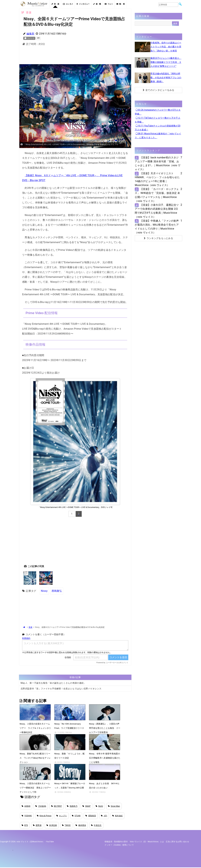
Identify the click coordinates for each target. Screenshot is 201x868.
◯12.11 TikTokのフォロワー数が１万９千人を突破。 (158, 120)
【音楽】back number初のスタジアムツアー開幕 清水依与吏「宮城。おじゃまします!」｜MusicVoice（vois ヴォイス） (158, 163)
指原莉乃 (72, 806)
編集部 (30, 34)
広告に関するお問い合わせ (177, 842)
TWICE (66, 826)
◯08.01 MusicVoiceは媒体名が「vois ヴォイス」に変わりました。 (158, 136)
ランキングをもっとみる (158, 238)
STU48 (76, 816)
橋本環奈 (81, 826)
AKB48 (26, 806)
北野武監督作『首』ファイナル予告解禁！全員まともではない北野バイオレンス (61, 688)
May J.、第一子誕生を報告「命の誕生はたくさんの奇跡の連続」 (53, 683)
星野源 (37, 826)
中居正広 (96, 826)
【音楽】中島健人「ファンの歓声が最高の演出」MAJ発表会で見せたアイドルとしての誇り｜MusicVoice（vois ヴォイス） (157, 227)
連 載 (97, 4)
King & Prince (44, 816)
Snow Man (114, 806)
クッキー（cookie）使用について (119, 846)
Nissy (44, 591)
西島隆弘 (57, 591)
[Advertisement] (75, 56)
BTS (25, 826)
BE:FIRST (57, 806)
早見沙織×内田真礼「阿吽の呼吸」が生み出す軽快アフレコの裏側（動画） (166, 78)
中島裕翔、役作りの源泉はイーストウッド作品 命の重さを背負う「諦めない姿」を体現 (166, 47)
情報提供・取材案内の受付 (116, 842)
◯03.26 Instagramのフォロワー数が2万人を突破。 (158, 112)
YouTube (50, 842)
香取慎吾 (91, 816)
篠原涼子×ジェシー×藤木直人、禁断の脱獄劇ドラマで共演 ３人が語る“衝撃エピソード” (166, 62)
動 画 (121, 4)
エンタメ (68, 4)
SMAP (87, 806)
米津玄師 (52, 826)
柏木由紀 (118, 816)
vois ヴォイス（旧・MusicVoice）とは (147, 842)
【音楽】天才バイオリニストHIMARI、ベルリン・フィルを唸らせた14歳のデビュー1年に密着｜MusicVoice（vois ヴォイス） (157, 179)
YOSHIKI (27, 816)
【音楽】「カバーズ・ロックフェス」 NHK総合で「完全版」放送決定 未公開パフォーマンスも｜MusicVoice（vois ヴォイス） (157, 195)
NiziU (99, 806)
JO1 (104, 816)
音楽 (30, 627)
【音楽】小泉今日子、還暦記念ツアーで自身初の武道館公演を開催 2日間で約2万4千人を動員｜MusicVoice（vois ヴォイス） (157, 211)
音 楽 (55, 4)
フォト (109, 4)
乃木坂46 (41, 806)
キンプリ (62, 816)
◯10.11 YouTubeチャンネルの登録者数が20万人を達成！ (158, 128)
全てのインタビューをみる (159, 90)
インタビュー (83, 4)
